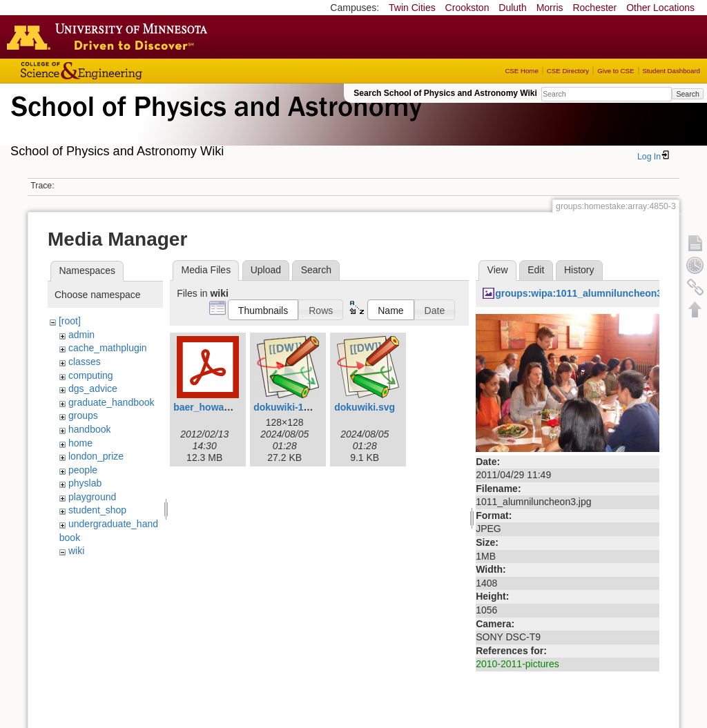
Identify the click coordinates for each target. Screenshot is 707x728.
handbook (90, 429)
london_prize (96, 456)
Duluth (512, 8)
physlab (85, 483)
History (579, 270)
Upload (266, 270)
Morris (550, 8)
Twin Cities (412, 8)
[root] (70, 321)
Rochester (594, 8)
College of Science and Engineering (124, 71)
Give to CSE (616, 71)
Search (687, 94)
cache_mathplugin (108, 348)
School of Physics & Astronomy (214, 123)
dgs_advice (93, 388)
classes (85, 362)
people (83, 470)
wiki (76, 551)
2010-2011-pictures (517, 664)
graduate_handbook (112, 402)
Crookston (467, 8)
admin (81, 335)
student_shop (97, 510)
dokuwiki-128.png (294, 407)
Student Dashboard (671, 71)
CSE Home (521, 71)
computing (91, 375)
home (80, 443)
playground (92, 497)
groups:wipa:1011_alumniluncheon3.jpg (587, 293)
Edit (536, 270)
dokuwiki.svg (365, 407)
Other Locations (660, 8)
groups (83, 415)
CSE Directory (568, 71)
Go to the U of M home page (110, 37)
